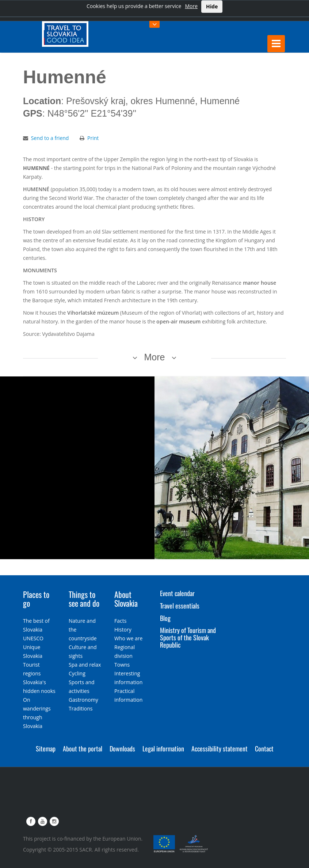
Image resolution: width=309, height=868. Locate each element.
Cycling (77, 673)
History (123, 630)
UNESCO (33, 638)
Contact (264, 748)
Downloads (122, 748)
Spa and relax (85, 665)
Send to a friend (50, 138)
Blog (165, 618)
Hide (212, 6)
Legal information (163, 748)
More (191, 6)
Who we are (128, 638)
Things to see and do (84, 599)
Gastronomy (83, 700)
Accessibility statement (220, 748)
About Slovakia (126, 599)
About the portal (83, 748)
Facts (120, 621)
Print (93, 138)
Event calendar (177, 593)
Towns (122, 665)
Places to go (36, 599)
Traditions (81, 708)
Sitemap (46, 748)
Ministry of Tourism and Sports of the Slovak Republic (188, 637)
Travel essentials (180, 606)
